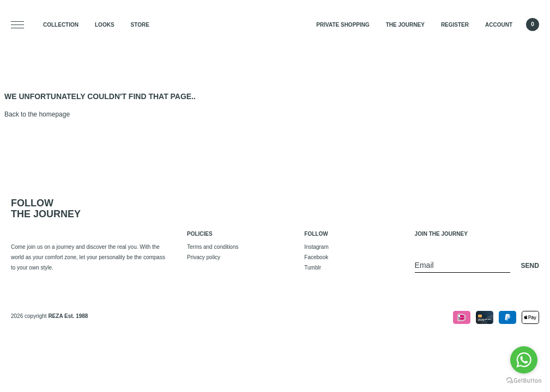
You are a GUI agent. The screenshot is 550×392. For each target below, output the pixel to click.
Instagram (316, 247)
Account (499, 25)
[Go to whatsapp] (524, 360)
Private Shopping (343, 25)
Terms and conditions (213, 247)
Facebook (316, 257)
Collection (61, 25)
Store (140, 25)
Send (530, 266)
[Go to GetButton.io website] (524, 381)
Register (455, 25)
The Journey (405, 25)
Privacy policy (204, 257)
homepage (54, 114)
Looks (105, 25)
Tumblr (313, 268)
